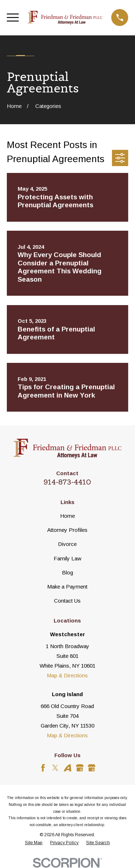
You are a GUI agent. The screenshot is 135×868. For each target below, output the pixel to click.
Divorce (67, 544)
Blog (67, 572)
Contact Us (67, 601)
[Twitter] (55, 768)
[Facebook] (43, 768)
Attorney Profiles (67, 530)
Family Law (67, 558)
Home (67, 516)
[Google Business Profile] (80, 768)
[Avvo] (67, 768)
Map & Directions (67, 675)
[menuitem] (34, 843)
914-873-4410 (67, 482)
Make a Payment (67, 587)
